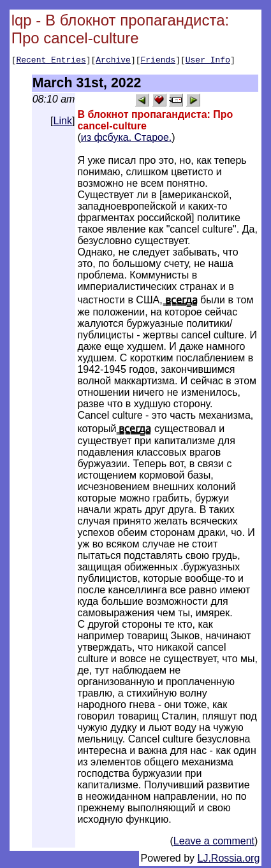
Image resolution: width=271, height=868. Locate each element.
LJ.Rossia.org (229, 860)
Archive (113, 61)
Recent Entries (51, 61)
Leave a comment (214, 843)
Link (63, 123)
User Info (208, 61)
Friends (158, 61)
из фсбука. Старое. (127, 139)
